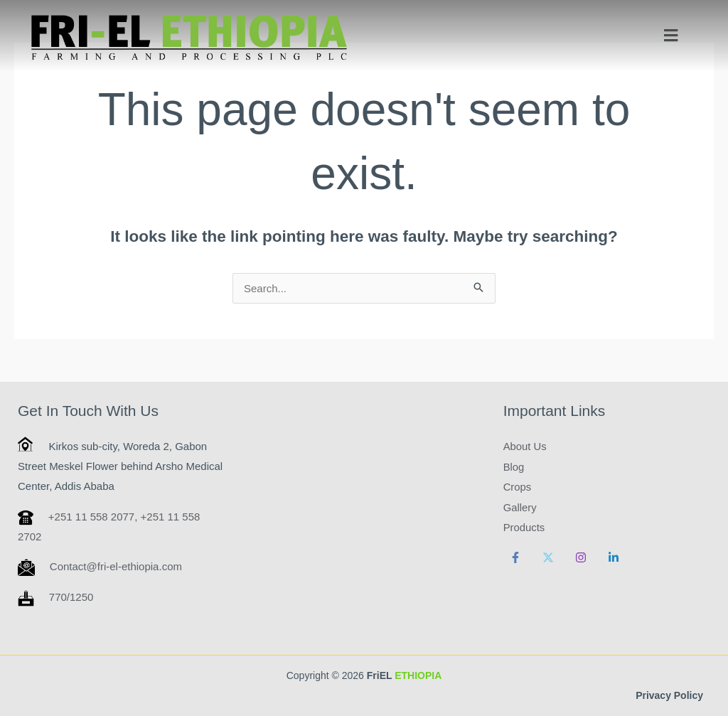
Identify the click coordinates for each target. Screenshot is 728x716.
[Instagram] (581, 555)
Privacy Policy (669, 695)
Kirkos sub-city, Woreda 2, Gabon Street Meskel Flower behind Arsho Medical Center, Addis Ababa (120, 466)
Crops (518, 486)
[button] (671, 36)
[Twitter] (548, 555)
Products (524, 526)
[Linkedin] (614, 555)
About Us (525, 446)
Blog (514, 466)
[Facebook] (515, 555)
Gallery (520, 506)
